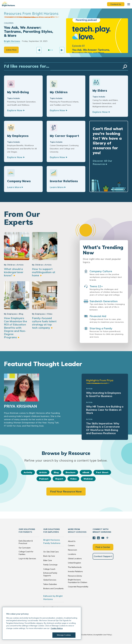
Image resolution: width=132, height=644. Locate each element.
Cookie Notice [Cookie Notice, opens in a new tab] (57, 628)
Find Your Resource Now (66, 492)
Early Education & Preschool (26, 542)
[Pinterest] (107, 538)
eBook (86, 472)
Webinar (88, 479)
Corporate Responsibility (78, 587)
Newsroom (72, 550)
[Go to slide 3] (52, 50)
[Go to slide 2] (51, 50)
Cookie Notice (87, 635)
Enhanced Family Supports (50, 574)
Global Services (50, 580)
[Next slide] (62, 50)
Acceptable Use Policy (102, 635)
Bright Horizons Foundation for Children (78, 581)
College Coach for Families (26, 553)
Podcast (44, 479)
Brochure (71, 472)
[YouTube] (103, 538)
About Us (72, 541)
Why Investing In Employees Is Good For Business (104, 395)
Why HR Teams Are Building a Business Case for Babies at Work (105, 410)
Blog (56, 472)
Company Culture (101, 271)
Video (73, 479)
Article (43, 472)
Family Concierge (50, 565)
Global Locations (75, 559)
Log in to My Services (27, 559)
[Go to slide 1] (49, 50)
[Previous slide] (39, 50)
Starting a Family (101, 328)
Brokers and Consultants (53, 589)
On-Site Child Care (51, 552)
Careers (71, 546)
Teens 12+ (96, 286)
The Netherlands (75, 567)
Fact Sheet (102, 472)
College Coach (49, 569)
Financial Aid (98, 316)
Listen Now (11, 50)
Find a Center (103, 547)
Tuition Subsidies (50, 584)
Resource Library (75, 576)
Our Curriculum (25, 548)
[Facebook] (94, 538)
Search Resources (125, 67)
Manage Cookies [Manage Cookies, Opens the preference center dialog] (64, 635)
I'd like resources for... (27, 66)
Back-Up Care (49, 556)
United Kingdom (74, 563)
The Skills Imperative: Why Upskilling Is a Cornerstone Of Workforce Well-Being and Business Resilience (103, 428)
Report (59, 479)
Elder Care (48, 561)
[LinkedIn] (98, 538)
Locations (72, 554)
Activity (28, 472)
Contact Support (103, 556)
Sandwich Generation (104, 301)
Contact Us (116, 4)
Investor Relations (75, 572)
